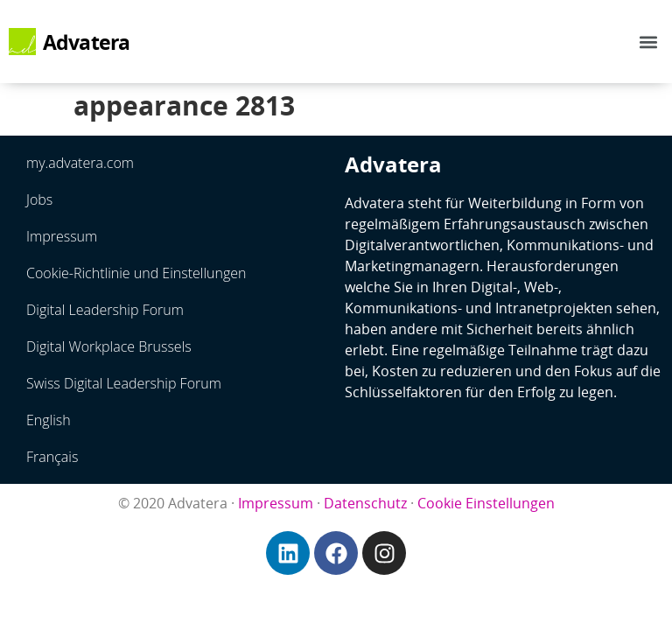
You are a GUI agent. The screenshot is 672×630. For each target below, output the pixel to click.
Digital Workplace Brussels (109, 346)
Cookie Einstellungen (486, 503)
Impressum (62, 236)
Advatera (87, 42)
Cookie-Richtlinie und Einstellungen (136, 273)
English (49, 420)
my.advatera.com (80, 163)
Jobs (39, 199)
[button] (649, 42)
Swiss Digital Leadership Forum (124, 383)
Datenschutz (365, 503)
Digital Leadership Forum (105, 310)
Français (52, 457)
